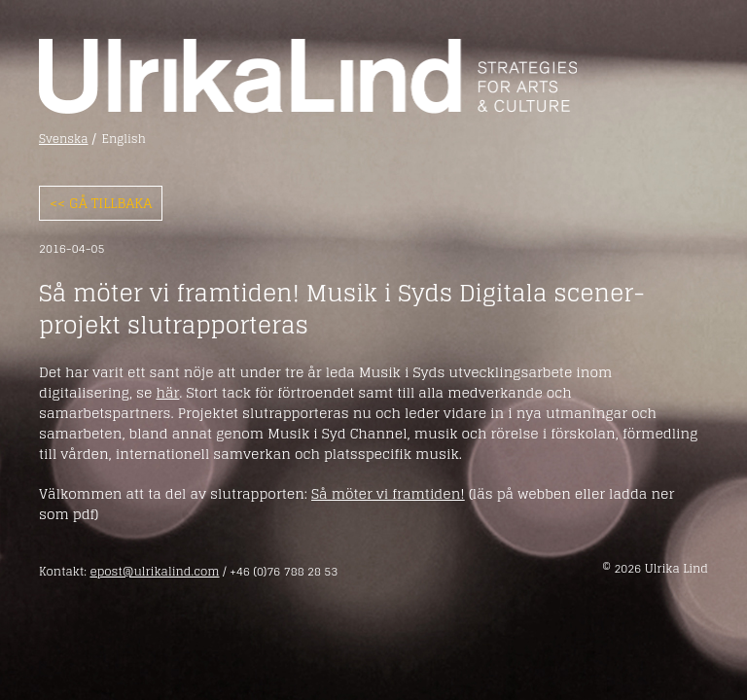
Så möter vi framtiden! (388, 493)
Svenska (64, 139)
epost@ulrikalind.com (154, 571)
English (124, 139)
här (167, 392)
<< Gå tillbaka (101, 203)
